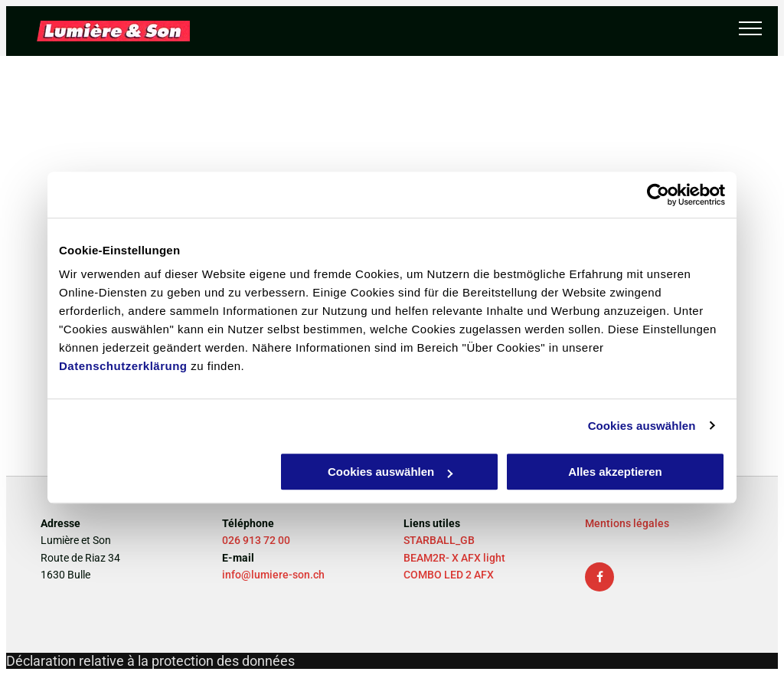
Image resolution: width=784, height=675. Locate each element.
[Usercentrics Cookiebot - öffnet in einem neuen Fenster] (658, 195)
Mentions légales (627, 523)
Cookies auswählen (642, 426)
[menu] (750, 28)
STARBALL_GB (439, 540)
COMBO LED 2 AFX (449, 575)
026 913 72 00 (256, 540)
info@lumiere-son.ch (273, 575)
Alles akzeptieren (615, 472)
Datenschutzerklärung (123, 366)
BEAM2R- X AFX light (454, 558)
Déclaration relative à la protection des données (150, 661)
